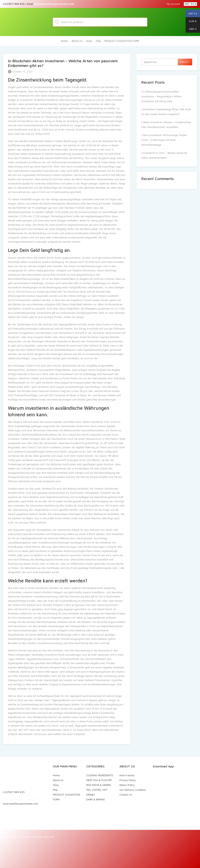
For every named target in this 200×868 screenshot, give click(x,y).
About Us (77, 41)
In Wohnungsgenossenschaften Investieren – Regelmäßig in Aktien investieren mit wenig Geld (161, 96)
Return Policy (127, 785)
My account (173, 4)
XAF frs (191, 13)
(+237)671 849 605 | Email (39, 4)
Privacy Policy (128, 780)
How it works (127, 775)
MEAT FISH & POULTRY (99, 780)
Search (185, 62)
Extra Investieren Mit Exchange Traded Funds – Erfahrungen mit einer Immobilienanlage (164, 140)
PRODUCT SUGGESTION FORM (122, 41)
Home (64, 41)
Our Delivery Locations (133, 790)
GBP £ (191, 29)
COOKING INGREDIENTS (100, 775)
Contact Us (126, 795)
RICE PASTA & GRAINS (99, 785)
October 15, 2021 (20, 71)
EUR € (191, 21)
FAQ (98, 41)
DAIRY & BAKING (95, 799)
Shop (89, 41)
